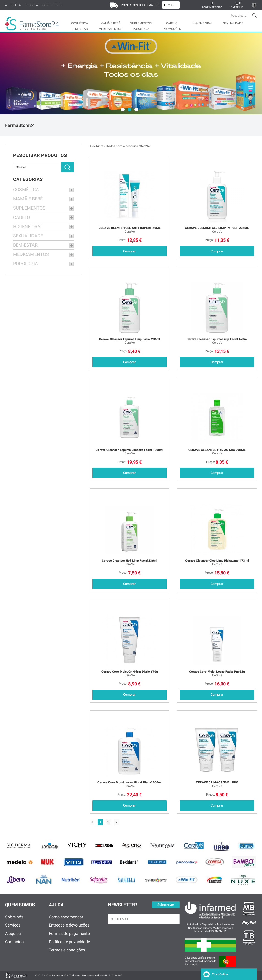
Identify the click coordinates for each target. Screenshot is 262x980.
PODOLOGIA (141, 29)
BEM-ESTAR (80, 29)
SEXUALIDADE (233, 23)
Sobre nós (14, 917)
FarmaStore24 (20, 125)
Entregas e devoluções (69, 925)
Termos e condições (67, 950)
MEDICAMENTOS (110, 29)
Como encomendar (66, 917)
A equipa (13, 934)
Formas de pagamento (69, 934)
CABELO (172, 23)
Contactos (14, 942)
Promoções (172, 29)
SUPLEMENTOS (141, 23)
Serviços (13, 925)
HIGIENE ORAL (202, 23)
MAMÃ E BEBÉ (110, 23)
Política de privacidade (69, 942)
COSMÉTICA (80, 23)
